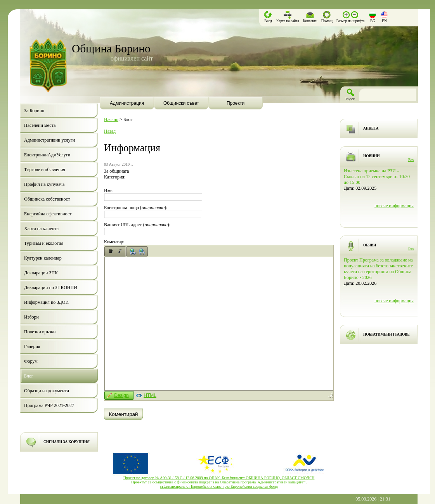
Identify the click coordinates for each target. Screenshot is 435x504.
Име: (109, 191)
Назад (110, 131)
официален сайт (132, 58)
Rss (411, 160)
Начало (111, 120)
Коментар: (114, 242)
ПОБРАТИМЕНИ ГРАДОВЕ (386, 334)
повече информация (394, 206)
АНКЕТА (371, 128)
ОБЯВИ (370, 245)
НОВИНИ (372, 156)
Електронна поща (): (136, 208)
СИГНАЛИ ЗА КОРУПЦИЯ (67, 442)
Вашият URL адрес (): (137, 225)
